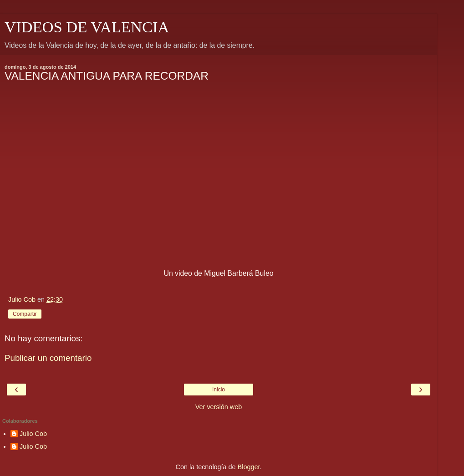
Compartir (25, 314)
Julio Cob (33, 434)
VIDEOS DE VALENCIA (87, 27)
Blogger (249, 467)
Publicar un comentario (48, 358)
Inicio (219, 390)
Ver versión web (219, 407)
